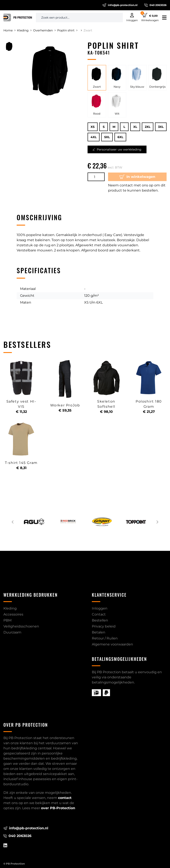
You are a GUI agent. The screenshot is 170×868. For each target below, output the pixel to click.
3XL (161, 127)
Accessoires (13, 614)
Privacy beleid (104, 626)
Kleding (24, 30)
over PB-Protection (58, 808)
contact (65, 798)
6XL (120, 137)
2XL (148, 127)
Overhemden (44, 30)
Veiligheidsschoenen (21, 626)
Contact (99, 614)
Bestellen (100, 620)
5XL (107, 137)
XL (135, 127)
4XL (94, 137)
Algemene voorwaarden (112, 644)
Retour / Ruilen (105, 638)
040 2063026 (155, 5)
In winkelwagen (137, 177)
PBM (7, 620)
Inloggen (100, 608)
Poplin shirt (67, 30)
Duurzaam (12, 632)
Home (9, 30)
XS (93, 127)
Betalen (99, 632)
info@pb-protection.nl (120, 5)
